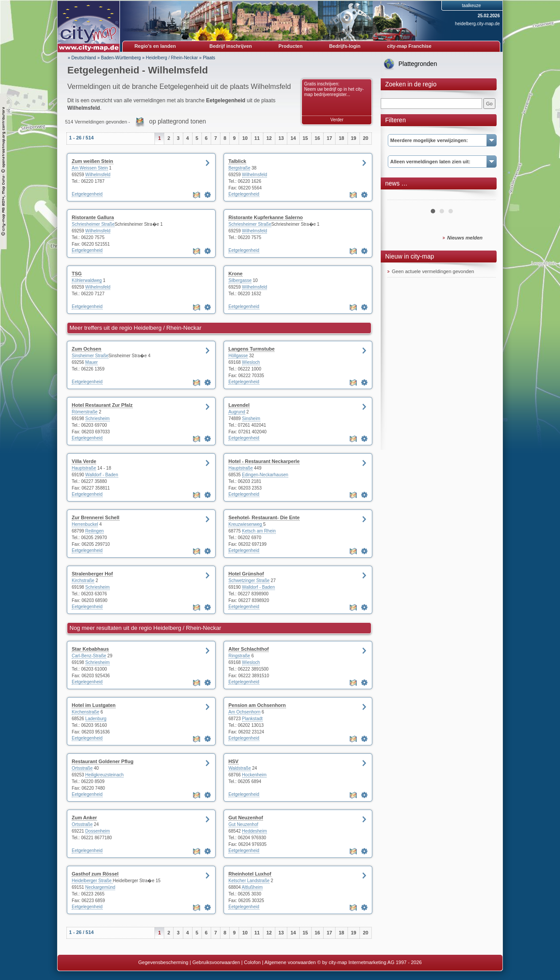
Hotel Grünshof (246, 574)
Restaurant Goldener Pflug (102, 761)
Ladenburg (96, 719)
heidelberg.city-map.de (477, 24)
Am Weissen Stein (90, 168)
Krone (236, 274)
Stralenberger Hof (92, 574)
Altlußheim (252, 887)
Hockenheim (255, 775)
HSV (234, 761)
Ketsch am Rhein (259, 531)
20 (366, 138)
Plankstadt (253, 719)
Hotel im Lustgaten (94, 705)
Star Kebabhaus (90, 649)
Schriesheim (98, 419)
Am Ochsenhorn (244, 712)
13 (281, 138)
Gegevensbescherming (163, 962)
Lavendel (239, 405)
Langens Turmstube (251, 349)
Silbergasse (240, 280)
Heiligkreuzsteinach (105, 775)
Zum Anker (84, 818)
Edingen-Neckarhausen (265, 475)
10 (245, 138)
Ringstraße (239, 656)
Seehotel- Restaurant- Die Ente (264, 517)
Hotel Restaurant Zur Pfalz (102, 405)
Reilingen (95, 531)
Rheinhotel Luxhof (250, 874)
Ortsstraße (82, 768)
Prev (399, 197)
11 (257, 138)
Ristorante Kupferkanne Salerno (266, 217)
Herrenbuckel (85, 524)
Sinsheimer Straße (90, 356)
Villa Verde (84, 461)
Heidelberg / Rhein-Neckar (172, 58)
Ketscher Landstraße (249, 881)
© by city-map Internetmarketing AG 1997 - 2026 (370, 962)
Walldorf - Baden (102, 475)
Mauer (92, 362)
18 (341, 138)
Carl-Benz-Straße (89, 656)
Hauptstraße (84, 468)
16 (317, 138)
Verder (337, 120)
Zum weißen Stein (93, 161)
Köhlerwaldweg (87, 280)
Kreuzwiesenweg (246, 524)
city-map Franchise (409, 46)
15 (305, 138)
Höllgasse (238, 356)
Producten (290, 46)
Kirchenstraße (85, 712)
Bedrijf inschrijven (231, 46)
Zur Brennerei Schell (96, 517)
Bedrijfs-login (345, 46)
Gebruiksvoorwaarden (216, 962)
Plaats (209, 58)
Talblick (237, 161)
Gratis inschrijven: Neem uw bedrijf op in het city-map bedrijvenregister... (334, 89)
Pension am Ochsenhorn (257, 705)
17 (329, 138)
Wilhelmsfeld (98, 175)
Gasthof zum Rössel (95, 874)
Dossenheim (98, 831)
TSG (77, 274)
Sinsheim (251, 419)
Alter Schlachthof (249, 649)
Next (484, 197)
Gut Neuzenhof (246, 818)
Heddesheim (255, 831)
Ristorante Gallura (93, 217)
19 (354, 138)
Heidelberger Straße (92, 881)
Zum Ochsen (87, 349)
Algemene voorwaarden (290, 962)
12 (269, 138)
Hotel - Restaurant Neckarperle (264, 461)
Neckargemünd (100, 887)
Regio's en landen (155, 46)
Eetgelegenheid (87, 194)
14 (293, 138)
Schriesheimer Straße (93, 224)
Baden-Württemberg (121, 58)
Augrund (237, 412)
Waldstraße (240, 768)
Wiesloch (251, 362)
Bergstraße (239, 168)
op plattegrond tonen (178, 121)
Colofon (252, 962)
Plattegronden (418, 64)
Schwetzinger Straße (249, 581)
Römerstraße (85, 412)
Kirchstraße (83, 581)
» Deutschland (82, 58)
